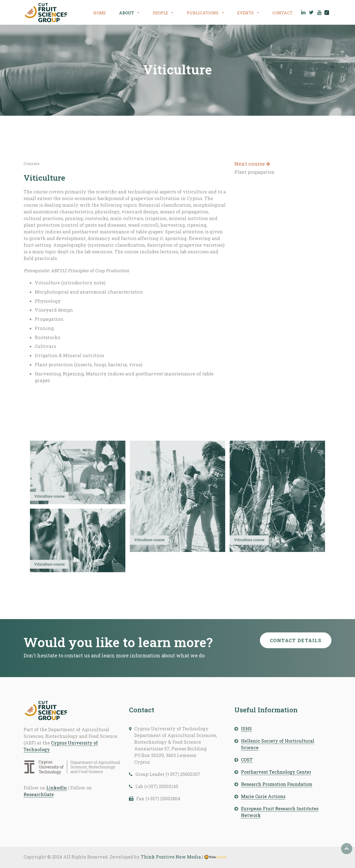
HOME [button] (99, 13)
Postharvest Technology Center (276, 772)
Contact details (296, 640)
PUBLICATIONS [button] (203, 13)
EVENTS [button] (246, 13)
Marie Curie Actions (263, 796)
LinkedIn (57, 788)
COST (247, 760)
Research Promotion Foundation (277, 784)
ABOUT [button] (127, 13)
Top (347, 849)
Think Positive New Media (171, 857)
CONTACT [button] (282, 13)
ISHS (246, 729)
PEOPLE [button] (161, 13)
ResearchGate (39, 794)
